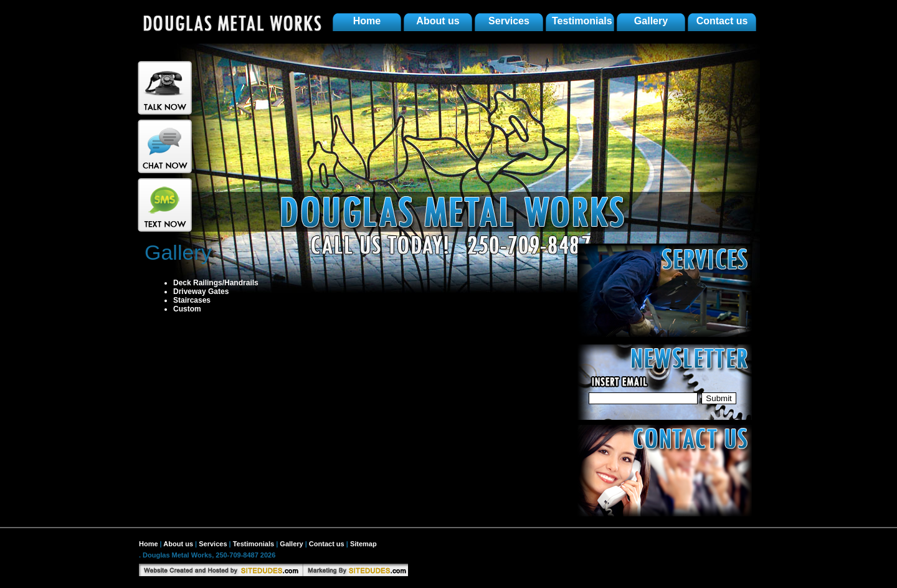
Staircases (192, 300)
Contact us (722, 21)
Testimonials (582, 21)
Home (367, 21)
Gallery (651, 21)
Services (509, 21)
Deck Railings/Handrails (216, 283)
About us (438, 21)
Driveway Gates (201, 292)
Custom (187, 309)
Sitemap (363, 544)
